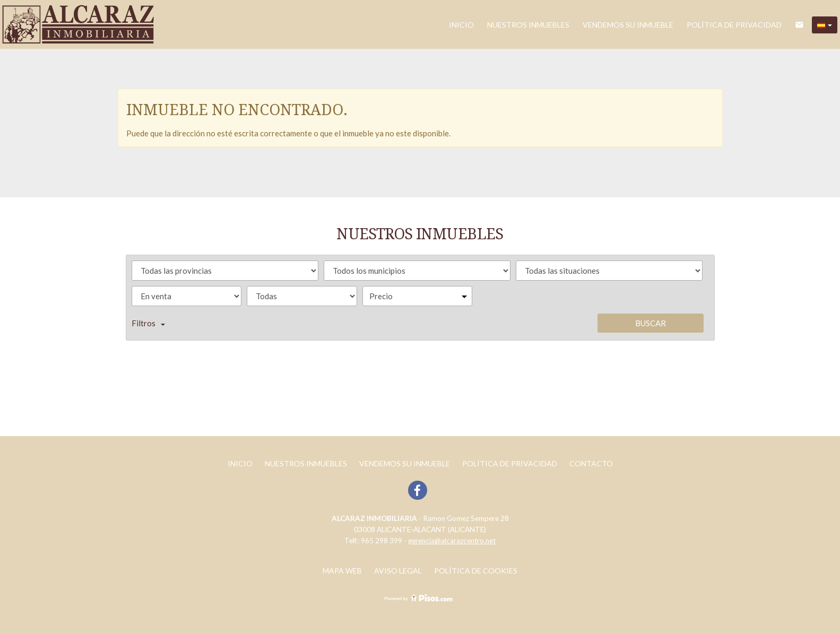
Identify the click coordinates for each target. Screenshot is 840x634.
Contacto (591, 463)
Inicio (461, 25)
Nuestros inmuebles (528, 25)
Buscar (651, 323)
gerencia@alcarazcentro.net (452, 541)
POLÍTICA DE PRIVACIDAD (734, 25)
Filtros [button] (148, 323)
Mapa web (342, 571)
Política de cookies (476, 571)
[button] (825, 25)
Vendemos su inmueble (628, 25)
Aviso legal (398, 571)
